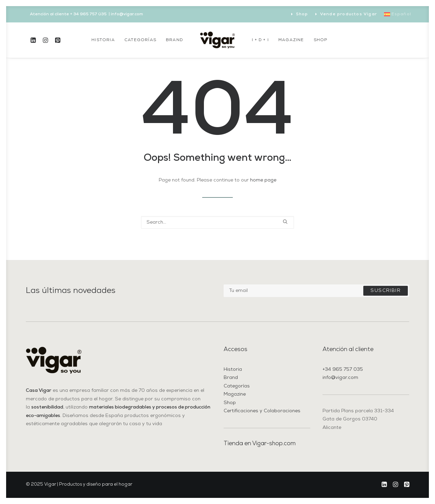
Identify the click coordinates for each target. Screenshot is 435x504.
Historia (103, 40)
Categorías (140, 40)
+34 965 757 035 (343, 370)
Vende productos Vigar (349, 14)
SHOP (321, 40)
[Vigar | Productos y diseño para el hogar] (217, 40)
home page (263, 180)
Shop (302, 14)
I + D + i (260, 40)
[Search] (217, 222)
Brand (175, 40)
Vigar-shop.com (274, 444)
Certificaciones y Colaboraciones (262, 411)
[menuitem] (300, 14)
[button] (34, 40)
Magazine (291, 40)
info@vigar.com (340, 378)
